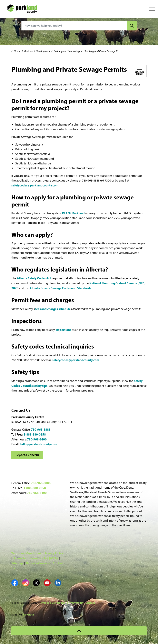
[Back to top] (79, 631)
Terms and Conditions (26, 553)
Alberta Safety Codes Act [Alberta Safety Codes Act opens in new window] (34, 278)
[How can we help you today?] (79, 26)
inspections (63, 330)
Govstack (29, 615)
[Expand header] (152, 9)
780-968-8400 (37, 439)
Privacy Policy (54, 553)
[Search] (132, 26)
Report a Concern (27, 455)
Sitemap (17, 563)
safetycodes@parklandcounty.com (35, 185)
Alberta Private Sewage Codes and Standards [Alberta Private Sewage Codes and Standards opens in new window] (60, 288)
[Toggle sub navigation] (139, 71)
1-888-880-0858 (35, 434)
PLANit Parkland (74, 213)
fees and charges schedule (53, 309)
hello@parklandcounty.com (39, 444)
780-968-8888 (41, 429)
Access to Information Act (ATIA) (36, 558)
